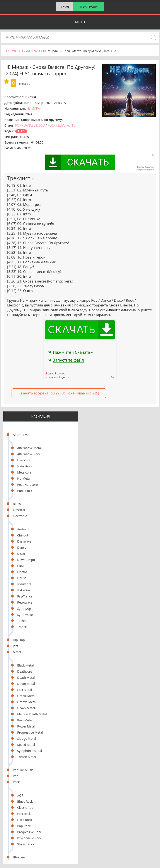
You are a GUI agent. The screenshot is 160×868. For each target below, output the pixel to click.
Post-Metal (25, 720)
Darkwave (24, 541)
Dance (22, 547)
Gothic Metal (26, 696)
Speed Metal (26, 745)
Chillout (23, 535)
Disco (21, 554)
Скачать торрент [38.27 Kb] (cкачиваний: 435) (59, 393)
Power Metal (26, 726)
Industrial (24, 584)
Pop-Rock (24, 826)
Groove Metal (27, 702)
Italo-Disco (25, 590)
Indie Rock (25, 466)
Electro (22, 572)
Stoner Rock (26, 844)
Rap (16, 776)
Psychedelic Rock (29, 838)
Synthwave (25, 615)
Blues (17, 504)
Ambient (23, 529)
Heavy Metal (26, 708)
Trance (22, 627)
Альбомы (33, 51)
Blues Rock (25, 801)
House (22, 578)
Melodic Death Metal (32, 714)
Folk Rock (24, 814)
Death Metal (26, 678)
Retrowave (25, 602)
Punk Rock (25, 491)
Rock (16, 782)
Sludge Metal (27, 739)
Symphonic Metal (30, 751)
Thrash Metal (27, 757)
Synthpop (24, 608)
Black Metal (26, 665)
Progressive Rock (29, 832)
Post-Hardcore (27, 485)
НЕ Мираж (34, 108)
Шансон (19, 857)
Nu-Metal (24, 478)
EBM (20, 566)
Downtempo (26, 560)
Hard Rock (25, 820)
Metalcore (24, 472)
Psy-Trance (25, 596)
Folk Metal (25, 690)
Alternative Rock (29, 454)
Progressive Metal (30, 732)
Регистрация (89, 7)
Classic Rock (26, 808)
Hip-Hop (19, 640)
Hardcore (24, 460)
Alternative (21, 435)
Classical (19, 510)
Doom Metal (26, 684)
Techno (22, 621)
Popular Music (23, 770)
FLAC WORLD (14, 51)
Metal (17, 652)
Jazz (16, 646)
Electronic (20, 516)
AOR (20, 795)
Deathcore (25, 671)
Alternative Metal (29, 448)
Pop (18, 125)
